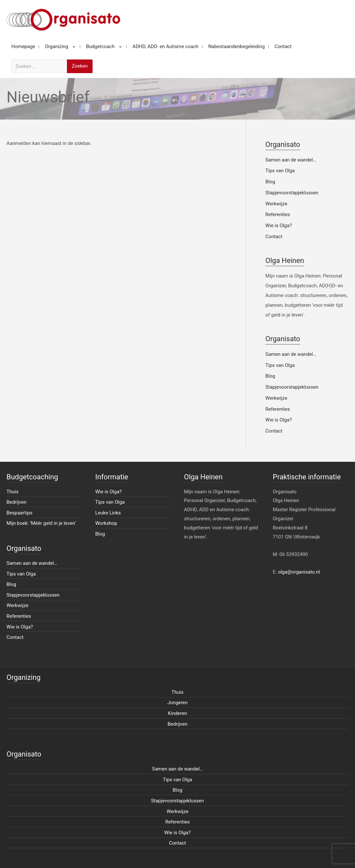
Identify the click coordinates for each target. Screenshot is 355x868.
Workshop (106, 523)
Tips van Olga (280, 171)
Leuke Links (108, 513)
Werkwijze (276, 204)
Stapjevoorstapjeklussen (292, 193)
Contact (274, 237)
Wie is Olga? (279, 226)
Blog (270, 182)
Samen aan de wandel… (291, 160)
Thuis (13, 492)
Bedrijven (17, 502)
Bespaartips (19, 513)
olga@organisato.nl (299, 572)
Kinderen (177, 713)
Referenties (278, 214)
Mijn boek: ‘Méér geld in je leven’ (41, 523)
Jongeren (177, 703)
